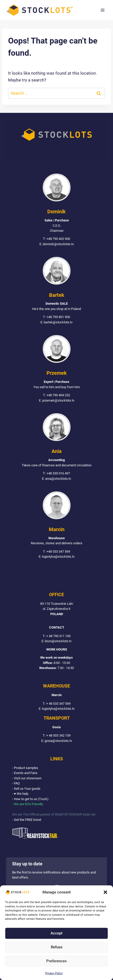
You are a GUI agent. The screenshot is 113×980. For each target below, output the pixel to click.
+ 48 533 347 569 (58, 704)
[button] (105, 892)
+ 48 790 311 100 (58, 636)
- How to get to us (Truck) (30, 799)
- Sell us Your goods (26, 789)
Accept (56, 933)
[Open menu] (103, 10)
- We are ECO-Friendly (28, 804)
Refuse (57, 947)
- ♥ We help (20, 794)
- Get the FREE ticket (27, 820)
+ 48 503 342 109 (58, 735)
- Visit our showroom (27, 778)
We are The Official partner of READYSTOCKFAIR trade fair (54, 814)
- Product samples (25, 768)
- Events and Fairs (25, 773)
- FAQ (16, 783)
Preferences (56, 961)
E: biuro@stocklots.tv (56, 641)
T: (44, 636)
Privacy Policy (54, 973)
